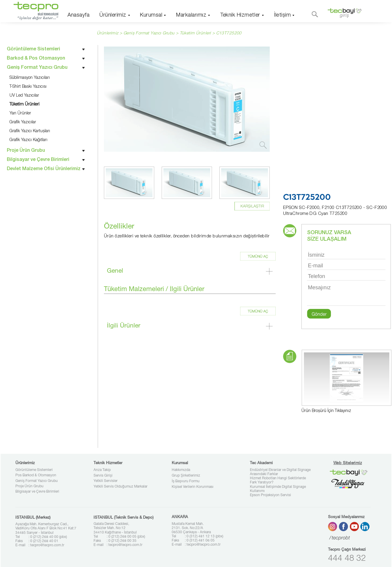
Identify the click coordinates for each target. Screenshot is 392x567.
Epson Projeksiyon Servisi (270, 495)
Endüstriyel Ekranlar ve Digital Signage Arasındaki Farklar (280, 472)
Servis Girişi (103, 476)
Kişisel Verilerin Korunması (193, 487)
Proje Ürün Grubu (29, 486)
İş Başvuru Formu (186, 481)
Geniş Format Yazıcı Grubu (37, 481)
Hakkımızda (181, 470)
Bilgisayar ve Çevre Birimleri (37, 492)
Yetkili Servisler (106, 481)
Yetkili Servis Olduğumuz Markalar (121, 487)
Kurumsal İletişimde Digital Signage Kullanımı (278, 489)
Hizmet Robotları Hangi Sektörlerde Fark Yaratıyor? (278, 480)
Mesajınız (346, 294)
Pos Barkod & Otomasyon (36, 475)
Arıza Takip (102, 470)
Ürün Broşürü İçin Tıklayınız (326, 411)
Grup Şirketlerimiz (186, 476)
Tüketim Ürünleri (195, 33)
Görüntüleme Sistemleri (34, 470)
